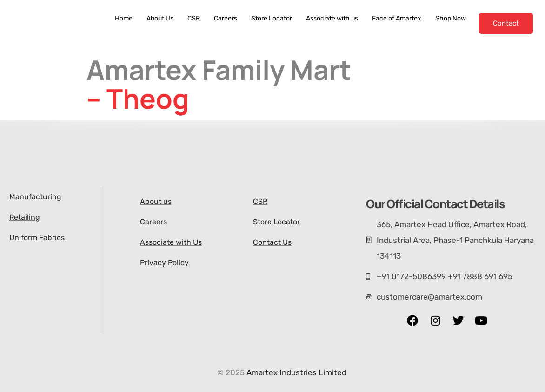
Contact (506, 23)
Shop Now (451, 18)
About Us (160, 18)
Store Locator (272, 18)
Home (124, 18)
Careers (226, 18)
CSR (194, 18)
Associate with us (332, 18)
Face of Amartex (397, 18)
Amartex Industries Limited (296, 372)
